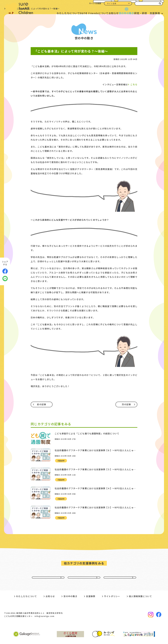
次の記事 (126, 404)
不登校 (120, 566)
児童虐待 (61, 458)
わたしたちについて (51, 13)
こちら (134, 84)
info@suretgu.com (44, 608)
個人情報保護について (140, 588)
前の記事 (42, 404)
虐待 (84, 566)
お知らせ (103, 13)
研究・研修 (137, 13)
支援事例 (155, 13)
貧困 (48, 566)
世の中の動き (119, 13)
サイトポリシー (112, 588)
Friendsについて (80, 13)
